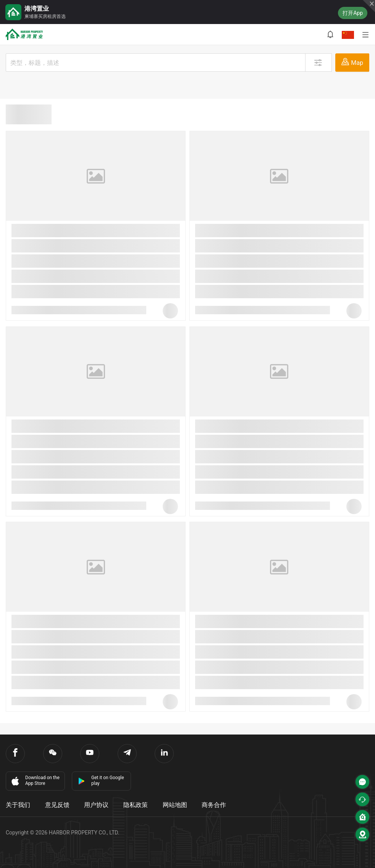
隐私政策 (136, 805)
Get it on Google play (101, 780)
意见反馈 (57, 805)
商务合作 (214, 805)
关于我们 (18, 805)
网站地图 (175, 805)
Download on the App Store (35, 781)
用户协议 (96, 805)
